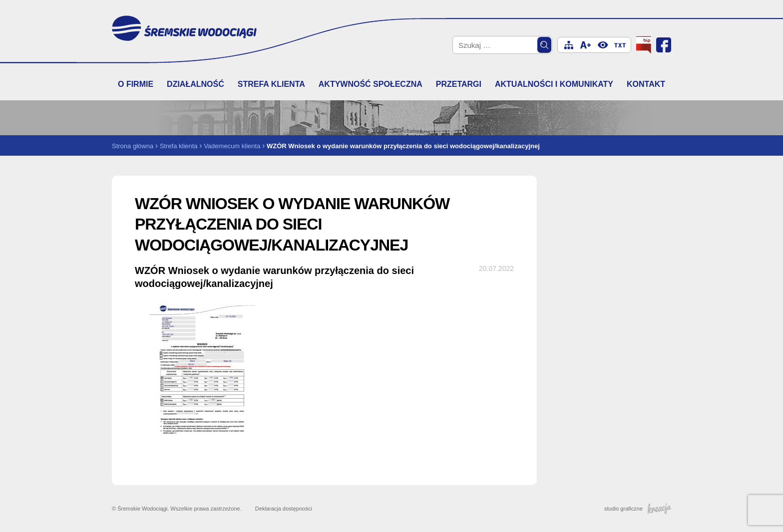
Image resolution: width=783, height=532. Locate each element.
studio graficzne (638, 509)
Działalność (196, 84)
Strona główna (133, 146)
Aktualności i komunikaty (554, 84)
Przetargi (459, 84)
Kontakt (646, 84)
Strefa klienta (271, 84)
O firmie (136, 84)
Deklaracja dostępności (284, 509)
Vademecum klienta (232, 146)
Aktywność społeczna (371, 84)
